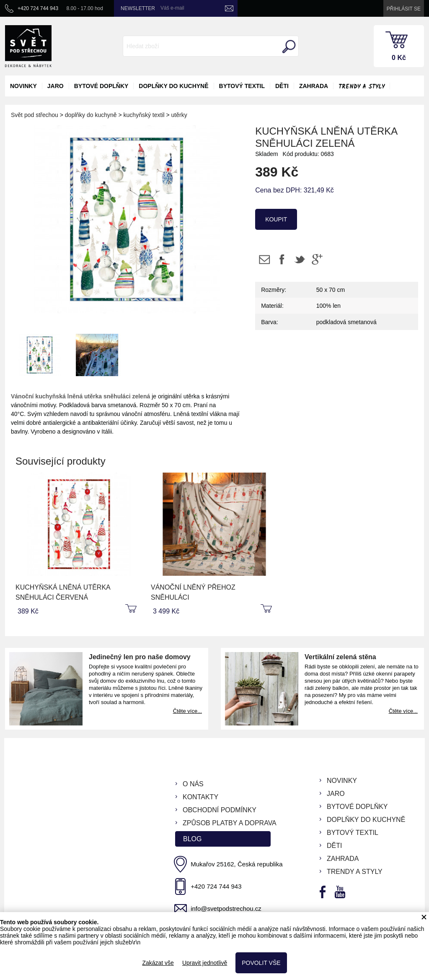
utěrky (179, 115)
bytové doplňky (101, 86)
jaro (56, 86)
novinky (23, 86)
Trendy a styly (362, 87)
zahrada (314, 86)
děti (282, 86)
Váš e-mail (172, 8)
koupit (276, 219)
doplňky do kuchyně (173, 86)
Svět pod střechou (35, 115)
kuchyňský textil (144, 115)
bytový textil (242, 86)
